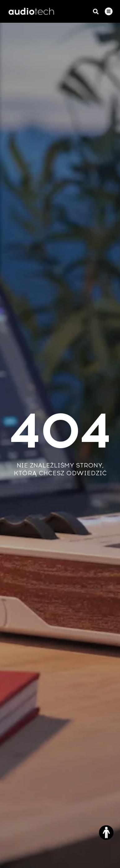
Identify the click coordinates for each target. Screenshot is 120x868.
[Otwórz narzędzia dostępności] (106, 833)
